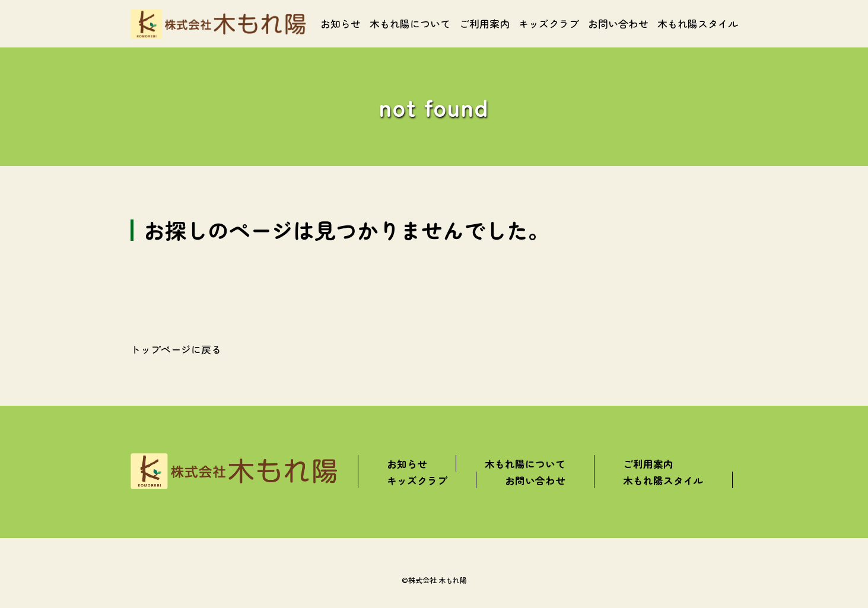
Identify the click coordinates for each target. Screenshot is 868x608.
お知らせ (341, 23)
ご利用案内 (484, 23)
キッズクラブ (549, 23)
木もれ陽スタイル (698, 23)
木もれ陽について (410, 23)
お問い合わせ (618, 23)
